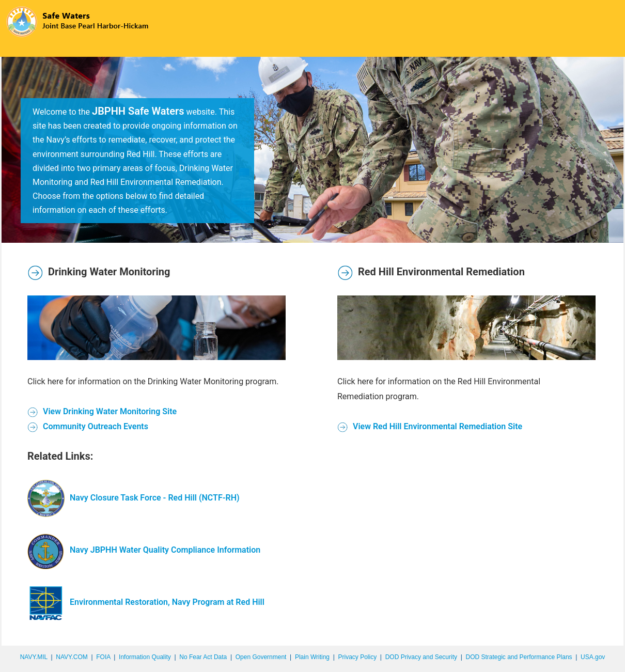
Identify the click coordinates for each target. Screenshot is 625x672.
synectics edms (602, 668)
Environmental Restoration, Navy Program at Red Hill (146, 602)
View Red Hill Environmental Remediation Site (430, 426)
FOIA (103, 657)
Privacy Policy (357, 657)
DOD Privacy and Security (421, 657)
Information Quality (145, 657)
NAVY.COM (72, 657)
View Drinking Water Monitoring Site (102, 411)
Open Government (261, 657)
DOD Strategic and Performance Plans (519, 657)
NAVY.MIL (34, 657)
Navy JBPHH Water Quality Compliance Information (144, 550)
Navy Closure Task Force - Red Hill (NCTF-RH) (134, 498)
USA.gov (593, 657)
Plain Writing (312, 657)
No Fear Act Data (203, 657)
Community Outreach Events (88, 426)
